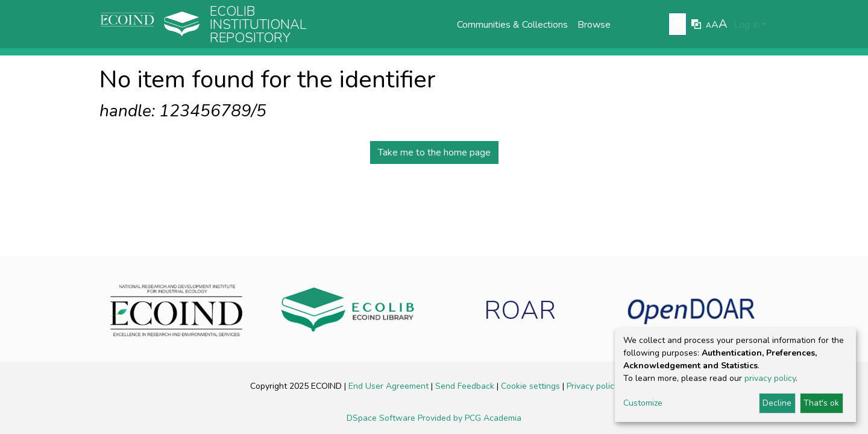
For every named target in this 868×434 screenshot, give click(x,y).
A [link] (709, 25)
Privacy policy (593, 386)
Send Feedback (466, 386)
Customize (643, 403)
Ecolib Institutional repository (258, 25)
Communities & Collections (512, 25)
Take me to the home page (434, 153)
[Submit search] (679, 25)
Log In (747, 25)
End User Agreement (390, 386)
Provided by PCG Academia (470, 418)
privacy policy (770, 378)
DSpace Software (382, 418)
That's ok (821, 403)
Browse (594, 25)
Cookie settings (532, 386)
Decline (777, 403)
